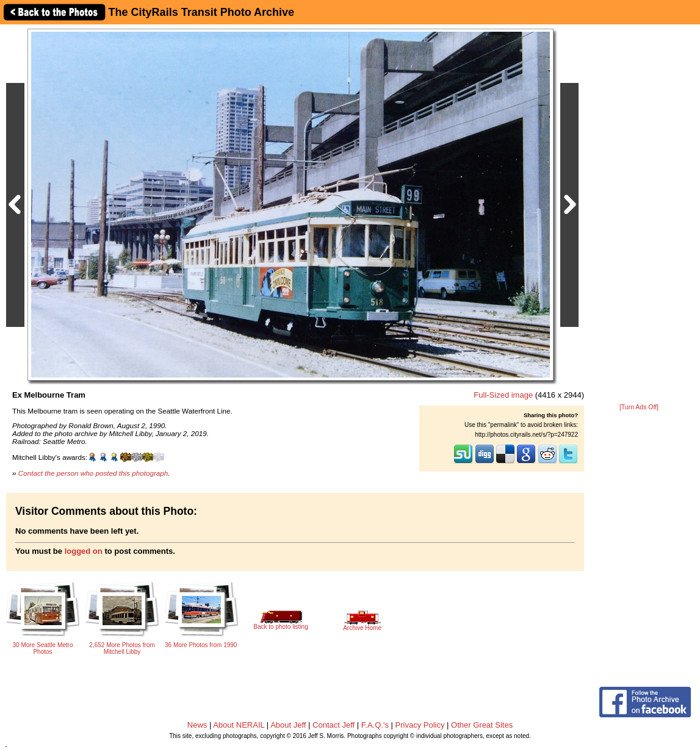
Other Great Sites (482, 725)
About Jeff (288, 725)
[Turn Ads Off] (639, 407)
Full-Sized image (503, 395)
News (197, 725)
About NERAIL (239, 725)
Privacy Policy (420, 725)
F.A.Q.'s (375, 725)
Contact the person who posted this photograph (93, 473)
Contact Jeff (334, 725)
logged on (84, 551)
